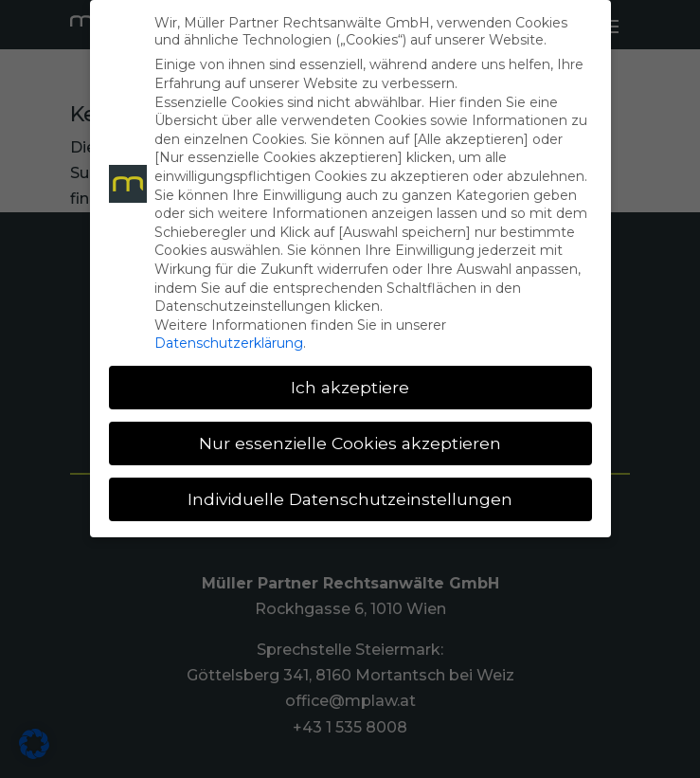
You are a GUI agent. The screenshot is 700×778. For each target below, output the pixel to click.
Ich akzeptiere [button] (350, 387)
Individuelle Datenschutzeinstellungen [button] (350, 499)
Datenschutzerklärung (229, 343)
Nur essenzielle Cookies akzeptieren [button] (350, 443)
